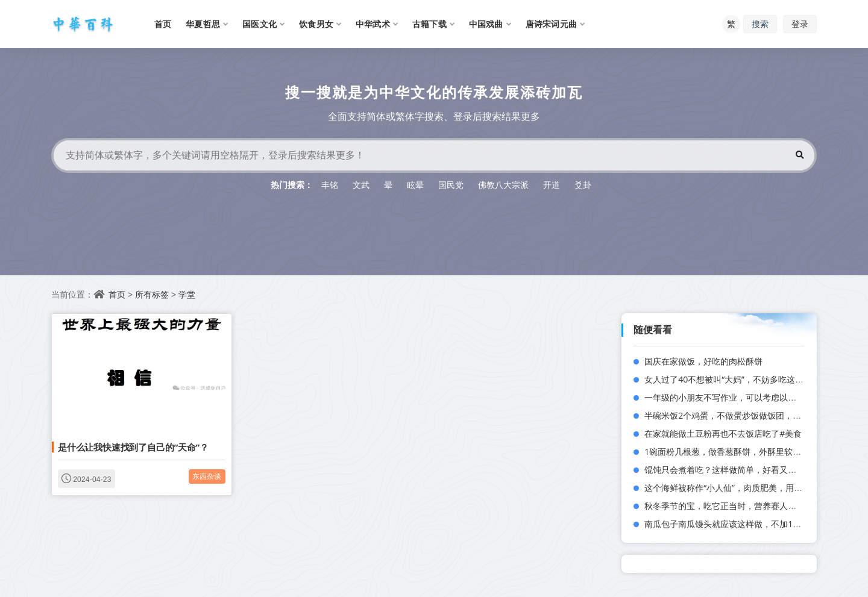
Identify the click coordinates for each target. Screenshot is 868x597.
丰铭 (330, 185)
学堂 (187, 294)
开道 (552, 185)
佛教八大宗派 (503, 185)
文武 (361, 185)
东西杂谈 (207, 476)
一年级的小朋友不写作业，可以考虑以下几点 (729, 397)
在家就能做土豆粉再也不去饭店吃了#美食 (723, 433)
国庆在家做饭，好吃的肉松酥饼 (703, 361)
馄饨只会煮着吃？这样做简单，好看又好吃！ (729, 470)
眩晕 (415, 185)
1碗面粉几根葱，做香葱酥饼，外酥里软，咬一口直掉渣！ (752, 452)
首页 (117, 294)
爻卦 (583, 185)
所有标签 (152, 294)
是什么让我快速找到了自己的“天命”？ (133, 447)
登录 (800, 24)
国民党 (451, 185)
